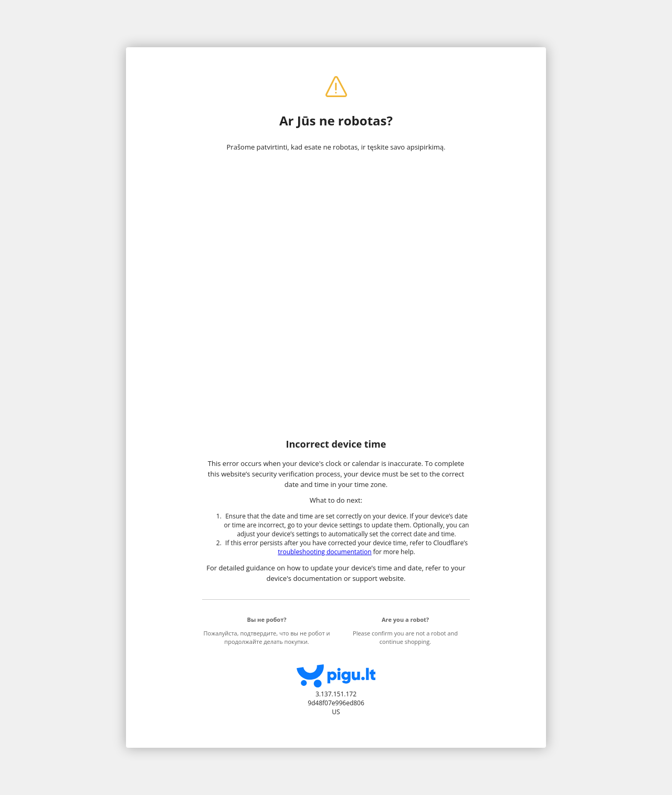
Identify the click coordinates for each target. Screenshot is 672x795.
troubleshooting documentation (324, 552)
